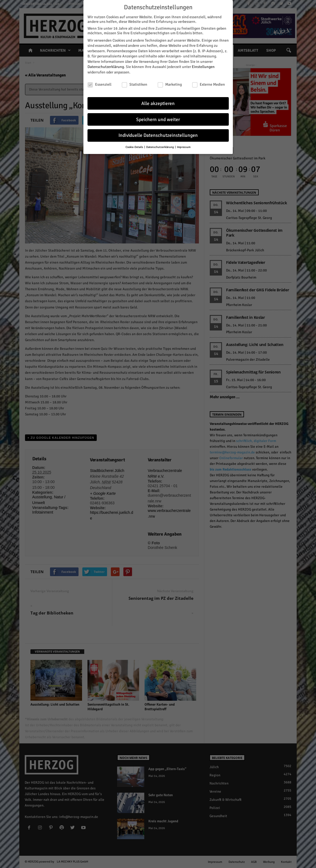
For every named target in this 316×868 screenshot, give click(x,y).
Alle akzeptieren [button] (158, 104)
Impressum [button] (184, 147)
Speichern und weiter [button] (158, 120)
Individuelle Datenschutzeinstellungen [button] (158, 135)
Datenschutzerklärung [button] (160, 147)
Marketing (170, 84)
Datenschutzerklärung (106, 67)
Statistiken (134, 84)
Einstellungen (203, 67)
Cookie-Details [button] (135, 147)
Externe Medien (209, 84)
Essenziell (99, 84)
